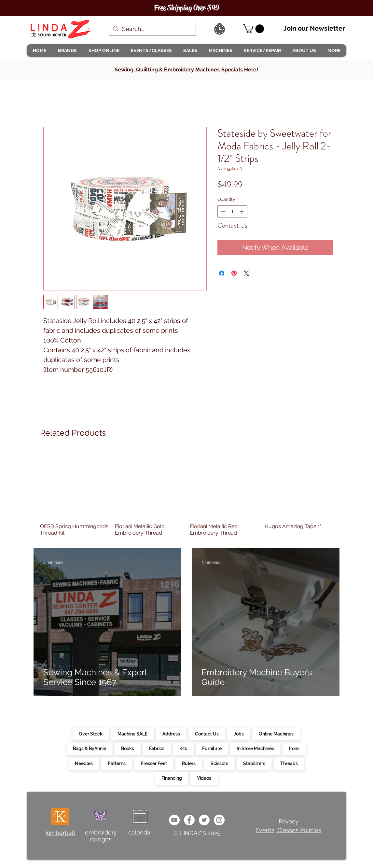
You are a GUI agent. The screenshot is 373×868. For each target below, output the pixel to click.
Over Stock (90, 734)
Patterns (117, 763)
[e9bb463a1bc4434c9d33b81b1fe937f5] (174, 820)
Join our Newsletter (314, 28)
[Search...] (152, 29)
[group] (186, 493)
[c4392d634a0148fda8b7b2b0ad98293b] (204, 820)
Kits (183, 748)
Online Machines (276, 734)
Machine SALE (132, 734)
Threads (289, 763)
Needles (84, 763)
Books (127, 748)
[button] (67, 50)
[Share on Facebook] (222, 273)
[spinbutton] (232, 211)
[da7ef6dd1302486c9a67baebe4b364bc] (219, 820)
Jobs (239, 734)
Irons (294, 748)
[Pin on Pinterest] (234, 273)
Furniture (212, 748)
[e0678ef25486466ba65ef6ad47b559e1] (189, 820)
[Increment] (242, 211)
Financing (172, 778)
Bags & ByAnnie (89, 748)
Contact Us (207, 734)
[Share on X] (246, 273)
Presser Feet (154, 763)
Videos (204, 778)
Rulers (189, 763)
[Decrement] (222, 211)
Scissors (219, 763)
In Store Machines (255, 748)
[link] (253, 29)
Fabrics (157, 748)
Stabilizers (254, 763)
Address (171, 734)
